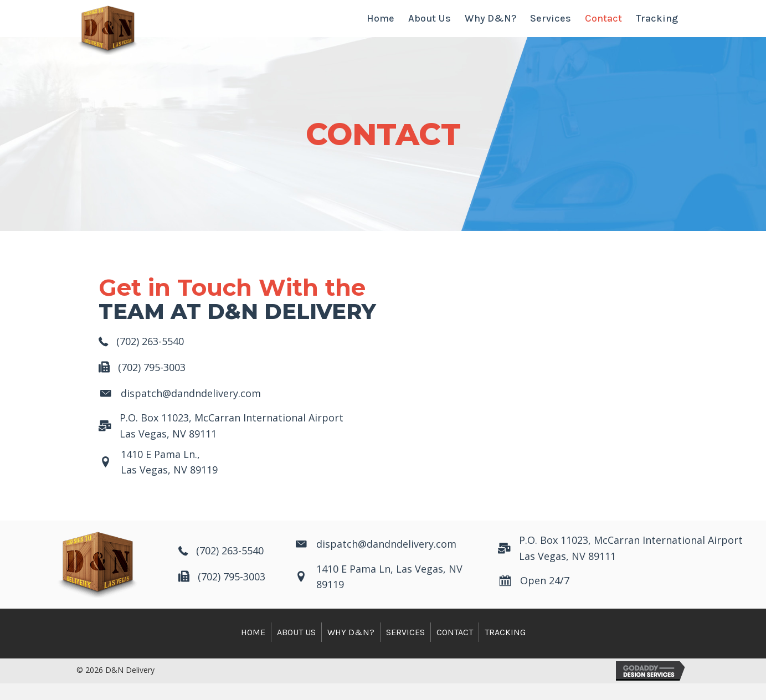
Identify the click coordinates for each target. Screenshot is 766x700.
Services (405, 649)
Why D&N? (351, 649)
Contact (455, 649)
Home (253, 649)
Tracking (505, 649)
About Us (296, 649)
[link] (381, 27)
